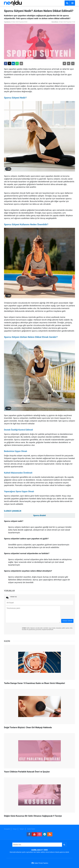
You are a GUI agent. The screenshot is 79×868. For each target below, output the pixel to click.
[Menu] (72, 3)
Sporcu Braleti (39, 515)
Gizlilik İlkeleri (31, 829)
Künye (15, 829)
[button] (64, 63)
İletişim (22, 829)
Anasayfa (7, 829)
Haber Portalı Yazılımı (41, 863)
